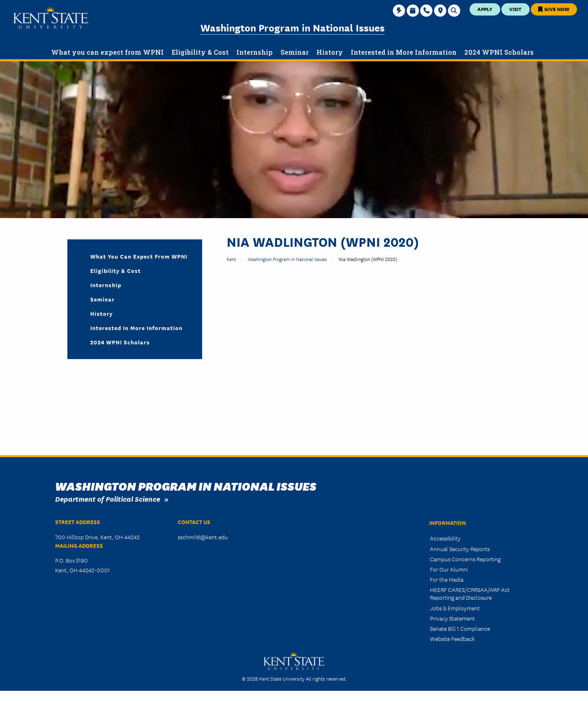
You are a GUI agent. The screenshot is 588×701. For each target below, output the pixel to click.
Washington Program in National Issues (293, 27)
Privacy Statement (452, 618)
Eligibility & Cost (116, 270)
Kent (231, 259)
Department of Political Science (108, 499)
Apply (485, 9)
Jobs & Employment (455, 608)
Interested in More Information (136, 328)
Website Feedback (452, 638)
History (101, 313)
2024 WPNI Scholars (120, 342)
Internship (106, 285)
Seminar (102, 299)
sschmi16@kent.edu (203, 537)
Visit (515, 9)
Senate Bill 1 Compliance (460, 628)
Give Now (554, 9)
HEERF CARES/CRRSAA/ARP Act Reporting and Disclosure (470, 593)
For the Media (447, 579)
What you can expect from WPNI (139, 256)
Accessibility (445, 538)
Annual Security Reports (460, 549)
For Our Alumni (449, 569)
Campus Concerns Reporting (465, 559)
